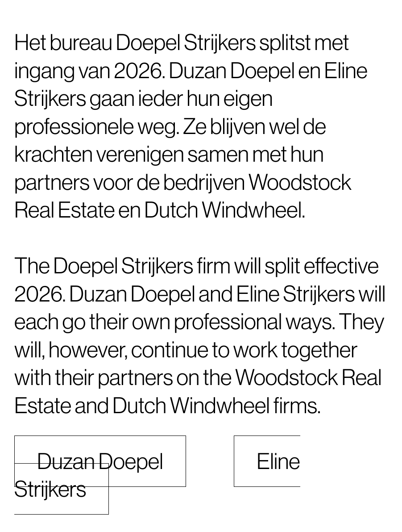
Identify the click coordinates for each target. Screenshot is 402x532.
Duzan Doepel (100, 461)
